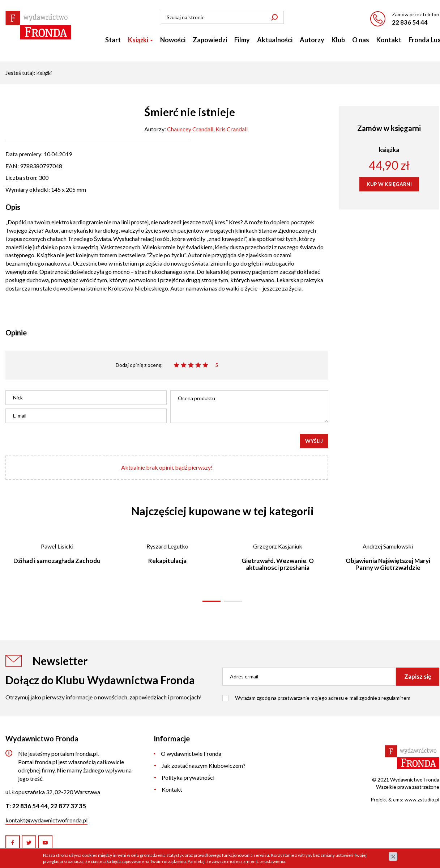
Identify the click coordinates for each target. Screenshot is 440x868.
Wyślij (314, 441)
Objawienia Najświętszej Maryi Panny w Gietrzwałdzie (388, 564)
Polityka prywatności (188, 777)
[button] (212, 601)
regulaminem (396, 698)
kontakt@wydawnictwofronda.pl (46, 820)
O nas (361, 40)
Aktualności (275, 40)
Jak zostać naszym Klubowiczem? (204, 765)
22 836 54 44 (410, 22)
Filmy (242, 40)
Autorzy (312, 40)
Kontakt (389, 40)
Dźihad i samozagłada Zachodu (57, 561)
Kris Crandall (232, 129)
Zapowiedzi (210, 40)
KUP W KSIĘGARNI (389, 184)
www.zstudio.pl (422, 799)
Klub (338, 40)
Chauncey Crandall (190, 129)
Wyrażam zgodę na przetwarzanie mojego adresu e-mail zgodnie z (323, 698)
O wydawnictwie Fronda (191, 753)
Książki (140, 40)
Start (113, 40)
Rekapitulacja (167, 561)
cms (398, 799)
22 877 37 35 (68, 806)
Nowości (173, 40)
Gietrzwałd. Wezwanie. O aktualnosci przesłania (278, 564)
